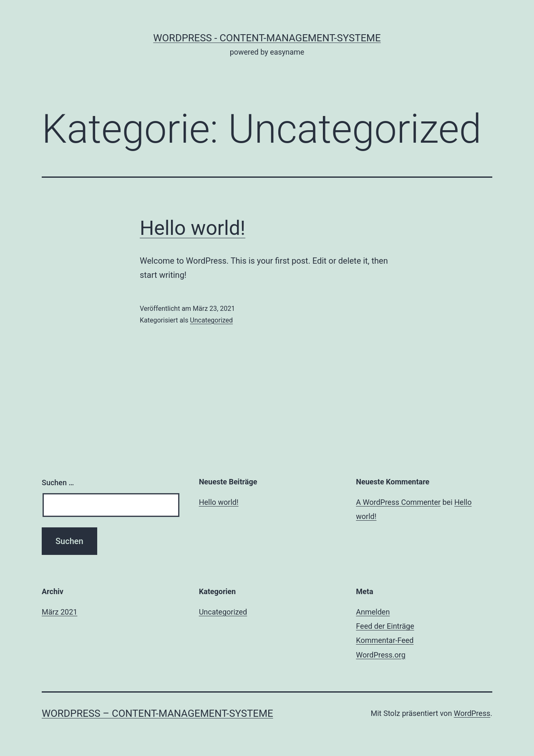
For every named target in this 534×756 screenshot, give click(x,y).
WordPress (472, 713)
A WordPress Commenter (398, 502)
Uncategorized (211, 320)
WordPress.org (381, 655)
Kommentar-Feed (385, 640)
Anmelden (373, 612)
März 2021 (59, 612)
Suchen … (58, 483)
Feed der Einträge (385, 626)
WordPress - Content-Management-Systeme (267, 38)
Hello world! (193, 228)
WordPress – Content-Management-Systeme (157, 713)
